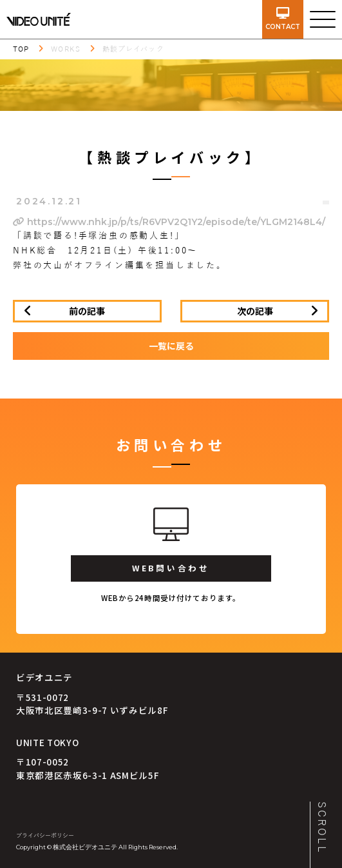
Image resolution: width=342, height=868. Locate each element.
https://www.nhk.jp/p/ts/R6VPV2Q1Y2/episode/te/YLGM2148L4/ (169, 222)
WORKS (66, 49)
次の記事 (255, 311)
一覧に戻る (171, 346)
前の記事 (87, 311)
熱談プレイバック (133, 49)
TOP (21, 49)
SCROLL (321, 828)
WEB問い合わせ (171, 568)
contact (283, 19)
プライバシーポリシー (45, 836)
